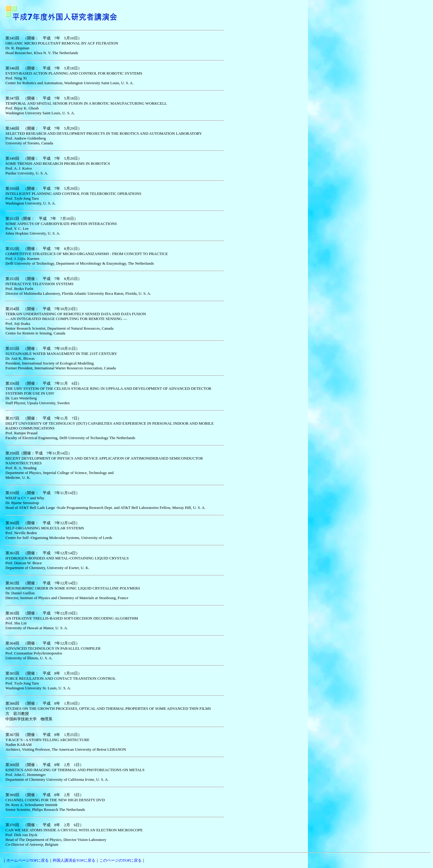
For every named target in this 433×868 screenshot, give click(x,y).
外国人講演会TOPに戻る (74, 860)
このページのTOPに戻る (120, 860)
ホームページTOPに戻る (28, 860)
